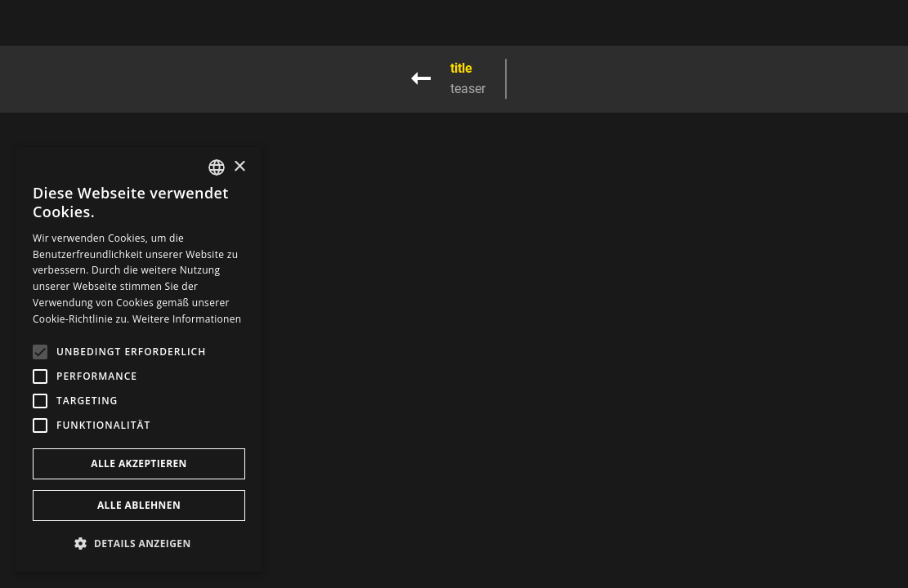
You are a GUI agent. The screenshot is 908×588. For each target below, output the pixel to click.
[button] (139, 543)
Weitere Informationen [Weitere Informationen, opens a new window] (187, 319)
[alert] (139, 359)
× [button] (239, 167)
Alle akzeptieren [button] (139, 463)
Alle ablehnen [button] (139, 505)
